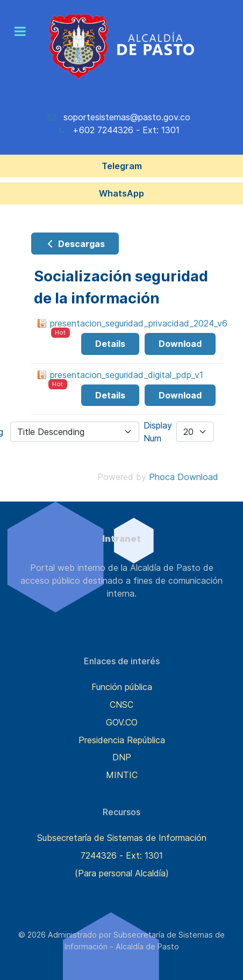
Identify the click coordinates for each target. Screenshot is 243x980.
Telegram (122, 166)
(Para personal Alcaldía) (122, 873)
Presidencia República (122, 740)
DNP (122, 757)
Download (180, 344)
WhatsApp (121, 193)
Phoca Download (184, 477)
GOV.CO (122, 722)
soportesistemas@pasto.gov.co (127, 117)
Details (110, 344)
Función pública (122, 687)
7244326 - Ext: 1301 (122, 855)
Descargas (75, 244)
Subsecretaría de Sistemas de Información (122, 838)
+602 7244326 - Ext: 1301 (126, 130)
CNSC (121, 705)
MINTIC (122, 775)
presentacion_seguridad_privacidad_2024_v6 (139, 323)
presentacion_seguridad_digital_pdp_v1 (127, 375)
